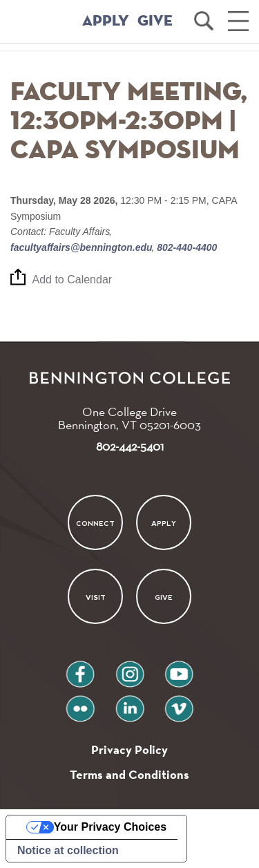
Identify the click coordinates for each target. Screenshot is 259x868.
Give (164, 597)
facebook (80, 669)
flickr (80, 703)
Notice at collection (68, 850)
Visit (96, 597)
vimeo (179, 703)
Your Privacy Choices (110, 827)
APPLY (106, 21)
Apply (164, 523)
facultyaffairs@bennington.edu (83, 247)
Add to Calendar (73, 280)
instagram (130, 669)
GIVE (155, 21)
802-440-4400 (185, 247)
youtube (179, 669)
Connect (95, 523)
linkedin (130, 703)
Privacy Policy (129, 749)
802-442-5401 (130, 446)
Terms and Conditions (129, 774)
